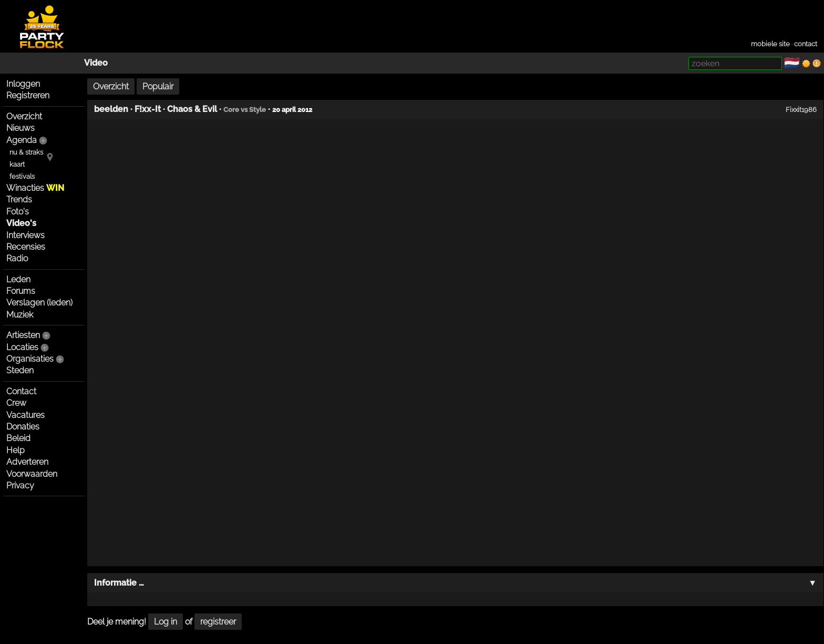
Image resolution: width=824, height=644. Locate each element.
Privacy (20, 485)
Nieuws (20, 128)
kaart (17, 164)
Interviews (25, 235)
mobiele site (770, 44)
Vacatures (25, 415)
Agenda (22, 140)
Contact (21, 391)
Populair (158, 86)
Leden (18, 279)
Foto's (18, 212)
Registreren (28, 95)
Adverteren (27, 462)
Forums (21, 291)
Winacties (35, 188)
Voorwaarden (32, 474)
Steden (20, 370)
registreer (218, 622)
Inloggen (23, 84)
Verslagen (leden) (39, 303)
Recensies (26, 247)
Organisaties (30, 359)
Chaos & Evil (192, 109)
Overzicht (24, 116)
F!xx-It (148, 109)
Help (16, 450)
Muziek (20, 315)
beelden (111, 109)
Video (96, 63)
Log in (166, 622)
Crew (16, 403)
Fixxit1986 (801, 109)
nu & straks (26, 152)
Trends (19, 200)
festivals (22, 176)
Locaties (22, 347)
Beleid (18, 438)
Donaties (23, 427)
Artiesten (23, 335)
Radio (17, 258)
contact (806, 44)
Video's (21, 223)
